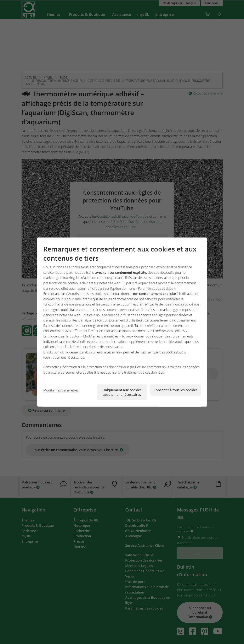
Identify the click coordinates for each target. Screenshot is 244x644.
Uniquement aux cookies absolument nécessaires (122, 392)
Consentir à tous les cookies (176, 390)
